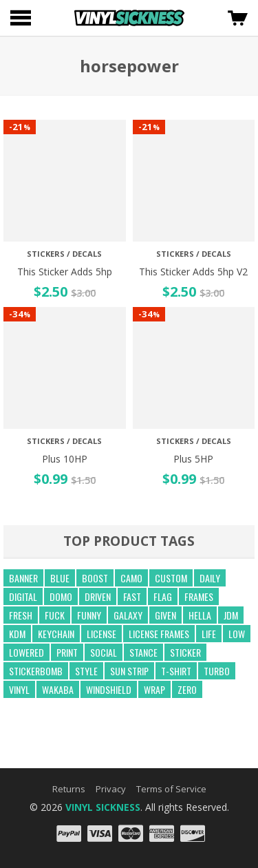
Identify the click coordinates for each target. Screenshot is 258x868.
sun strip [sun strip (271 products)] (129, 671)
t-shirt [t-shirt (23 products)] (176, 671)
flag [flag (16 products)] (163, 596)
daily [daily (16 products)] (210, 578)
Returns (69, 789)
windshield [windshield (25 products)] (109, 689)
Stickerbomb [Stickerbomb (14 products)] (36, 671)
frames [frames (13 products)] (199, 596)
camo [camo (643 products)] (131, 578)
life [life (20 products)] (209, 634)
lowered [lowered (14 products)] (26, 652)
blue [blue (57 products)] (60, 578)
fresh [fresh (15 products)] (21, 615)
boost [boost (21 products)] (95, 578)
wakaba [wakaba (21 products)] (58, 689)
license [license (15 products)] (101, 634)
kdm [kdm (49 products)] (17, 634)
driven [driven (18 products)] (98, 596)
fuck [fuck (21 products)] (55, 615)
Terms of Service (171, 789)
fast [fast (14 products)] (132, 596)
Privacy (111, 789)
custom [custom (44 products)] (171, 578)
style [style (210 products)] (86, 671)
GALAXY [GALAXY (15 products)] (128, 615)
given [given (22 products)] (165, 615)
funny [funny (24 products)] (89, 615)
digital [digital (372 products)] (23, 596)
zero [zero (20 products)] (187, 689)
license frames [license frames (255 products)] (159, 634)
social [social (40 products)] (104, 652)
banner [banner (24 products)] (23, 578)
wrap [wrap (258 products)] (154, 689)
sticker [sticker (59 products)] (185, 652)
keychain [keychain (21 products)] (56, 634)
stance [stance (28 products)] (143, 652)
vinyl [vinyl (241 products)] (19, 689)
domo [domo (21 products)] (61, 596)
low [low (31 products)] (237, 634)
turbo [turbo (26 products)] (217, 671)
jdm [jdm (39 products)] (231, 615)
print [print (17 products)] (67, 652)
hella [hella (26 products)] (200, 615)
